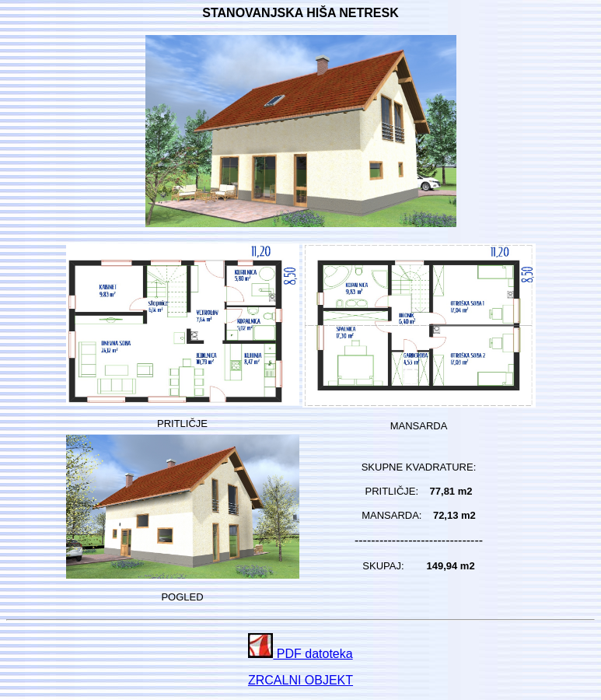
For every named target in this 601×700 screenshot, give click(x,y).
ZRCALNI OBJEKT (300, 680)
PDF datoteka (300, 654)
